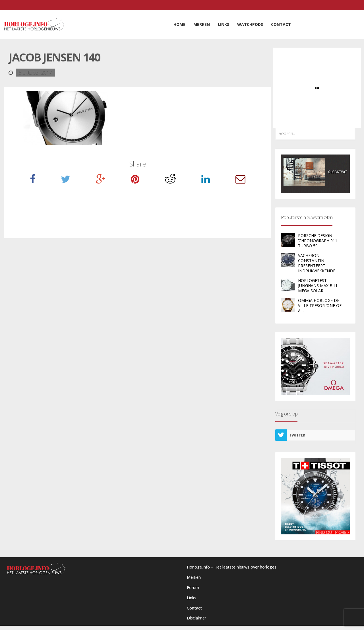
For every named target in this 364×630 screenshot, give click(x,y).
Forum (193, 587)
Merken (194, 577)
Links (192, 598)
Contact (194, 608)
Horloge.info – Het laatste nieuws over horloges (232, 567)
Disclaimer (197, 618)
